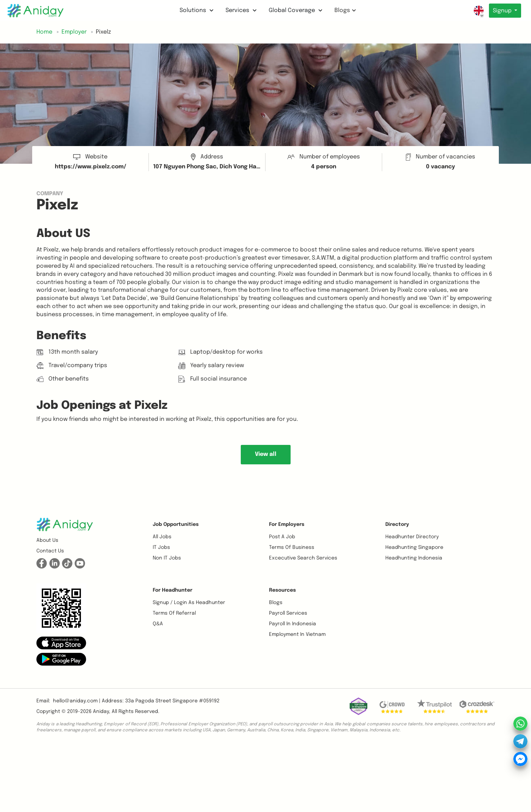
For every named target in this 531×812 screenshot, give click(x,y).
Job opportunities (176, 524)
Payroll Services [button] (288, 613)
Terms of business (292, 547)
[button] (61, 643)
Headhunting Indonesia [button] (414, 558)
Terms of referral (174, 613)
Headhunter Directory (412, 537)
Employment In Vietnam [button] (297, 634)
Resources (282, 590)
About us (47, 540)
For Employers (287, 524)
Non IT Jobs (167, 558)
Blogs (344, 10)
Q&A (158, 624)
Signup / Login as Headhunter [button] (189, 603)
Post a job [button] (282, 537)
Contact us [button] (50, 551)
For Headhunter (173, 590)
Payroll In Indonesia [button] (293, 624)
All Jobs (162, 537)
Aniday (101, 712)
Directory (397, 524)
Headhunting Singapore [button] (414, 547)
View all (266, 454)
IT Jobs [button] (161, 547)
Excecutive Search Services (303, 558)
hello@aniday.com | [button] (77, 701)
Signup (502, 11)
